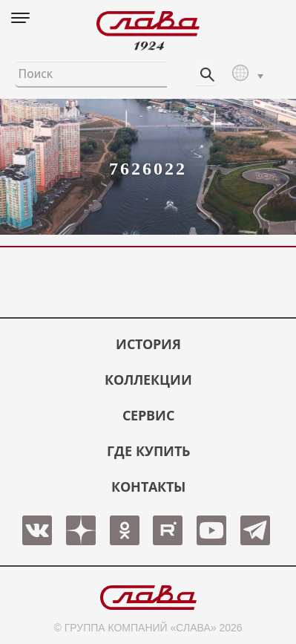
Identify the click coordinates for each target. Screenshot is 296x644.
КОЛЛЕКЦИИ (148, 380)
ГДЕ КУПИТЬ (148, 451)
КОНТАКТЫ (148, 487)
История (148, 344)
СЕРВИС (148, 415)
